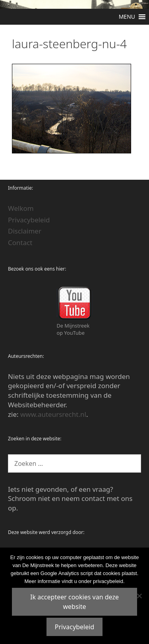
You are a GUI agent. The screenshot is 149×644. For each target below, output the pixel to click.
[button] (127, 17)
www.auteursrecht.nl (53, 414)
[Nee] (139, 596)
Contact (20, 242)
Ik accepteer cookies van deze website (74, 602)
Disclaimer (25, 231)
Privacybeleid (29, 220)
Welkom (21, 208)
